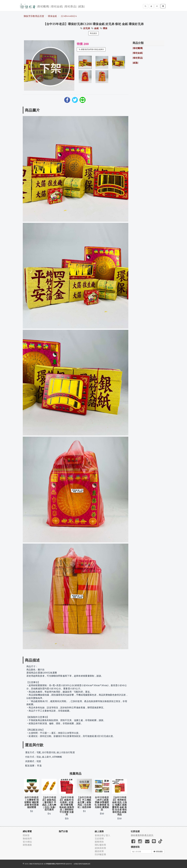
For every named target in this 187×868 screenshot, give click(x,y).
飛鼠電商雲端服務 (81, 864)
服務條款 (99, 842)
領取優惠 (158, 851)
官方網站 (27, 842)
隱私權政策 (100, 845)
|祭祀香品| (70, 6)
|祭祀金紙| (57, 6)
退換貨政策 (100, 848)
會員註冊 (99, 835)
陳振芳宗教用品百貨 (34, 16)
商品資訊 (93, 33)
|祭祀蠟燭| (43, 6)
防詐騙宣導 (100, 854)
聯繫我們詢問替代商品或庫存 (91, 49)
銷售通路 (27, 845)
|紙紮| (81, 6)
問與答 (26, 835)
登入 (108, 835)
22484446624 (69, 16)
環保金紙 (52, 16)
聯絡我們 (27, 838)
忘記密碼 (99, 838)
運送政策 (99, 851)
